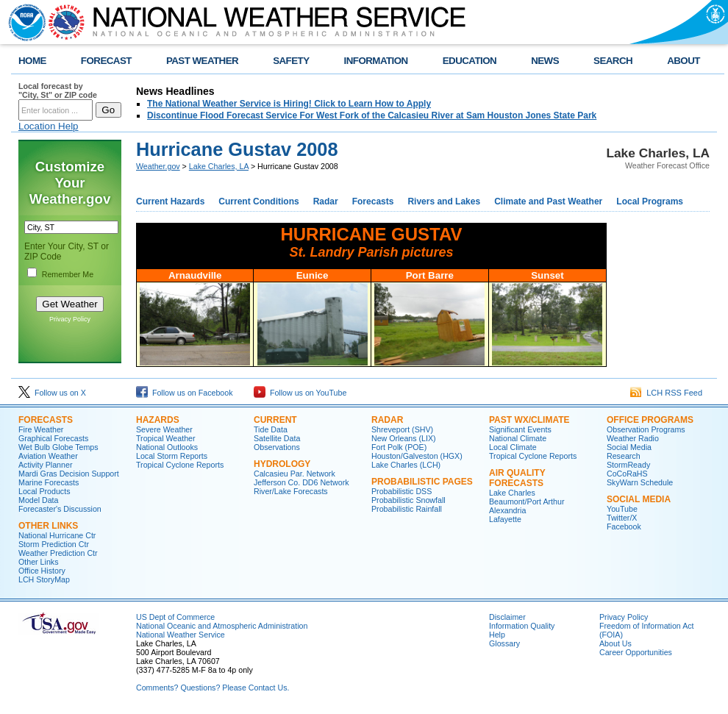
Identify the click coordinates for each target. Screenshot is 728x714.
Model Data (39, 500)
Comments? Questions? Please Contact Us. (213, 688)
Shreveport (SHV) (402, 429)
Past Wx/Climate (529, 420)
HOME (32, 61)
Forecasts (373, 201)
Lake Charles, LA (219, 166)
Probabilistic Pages (422, 482)
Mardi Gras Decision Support (69, 474)
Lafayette (505, 519)
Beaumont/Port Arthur (527, 501)
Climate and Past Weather (548, 201)
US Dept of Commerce (175, 617)
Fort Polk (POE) (399, 447)
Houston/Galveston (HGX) (417, 456)
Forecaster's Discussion (60, 509)
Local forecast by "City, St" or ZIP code (58, 90)
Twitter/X (622, 518)
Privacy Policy (70, 319)
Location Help (49, 126)
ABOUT (684, 61)
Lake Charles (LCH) (406, 465)
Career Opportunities (636, 652)
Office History (42, 571)
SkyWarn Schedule (640, 482)
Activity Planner (45, 465)
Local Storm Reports (172, 456)
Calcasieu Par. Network (295, 474)
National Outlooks (167, 447)
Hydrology (282, 464)
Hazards (158, 420)
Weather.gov (158, 166)
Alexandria (507, 510)
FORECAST (106, 61)
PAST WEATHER (202, 61)
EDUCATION (470, 61)
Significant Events (520, 429)
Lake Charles (512, 493)
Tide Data (271, 429)
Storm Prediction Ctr (54, 544)
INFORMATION (376, 61)
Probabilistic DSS (402, 491)
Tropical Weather (166, 438)
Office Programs (650, 420)
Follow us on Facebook (185, 393)
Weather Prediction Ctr (58, 553)
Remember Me (68, 274)
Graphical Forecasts (53, 438)
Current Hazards (170, 201)
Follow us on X (52, 393)
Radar (326, 201)
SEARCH (613, 61)
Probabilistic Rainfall (407, 509)
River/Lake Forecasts (291, 491)
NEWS (545, 61)
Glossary (504, 643)
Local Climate (513, 447)
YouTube (622, 509)
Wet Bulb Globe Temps (58, 447)
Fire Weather (41, 429)
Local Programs (650, 201)
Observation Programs (646, 429)
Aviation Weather (48, 456)
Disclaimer (507, 617)
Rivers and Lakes (444, 201)
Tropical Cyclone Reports (180, 465)
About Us (615, 643)
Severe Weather (164, 429)
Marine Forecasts (49, 482)
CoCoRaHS (627, 474)
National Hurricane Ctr (57, 535)
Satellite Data (277, 438)
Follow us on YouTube (300, 393)
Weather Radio (633, 438)
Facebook (624, 526)
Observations (277, 447)
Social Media (629, 447)
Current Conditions (258, 201)
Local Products (44, 491)
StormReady (628, 465)
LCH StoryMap (44, 579)
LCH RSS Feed (666, 393)
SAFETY (291, 61)
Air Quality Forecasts (517, 478)
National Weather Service (181, 635)
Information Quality (522, 626)
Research (624, 456)
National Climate (518, 438)
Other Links (48, 526)
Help (497, 635)
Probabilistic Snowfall (408, 500)
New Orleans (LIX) (404, 438)
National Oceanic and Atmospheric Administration (222, 626)
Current (275, 420)
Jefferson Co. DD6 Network (301, 482)
